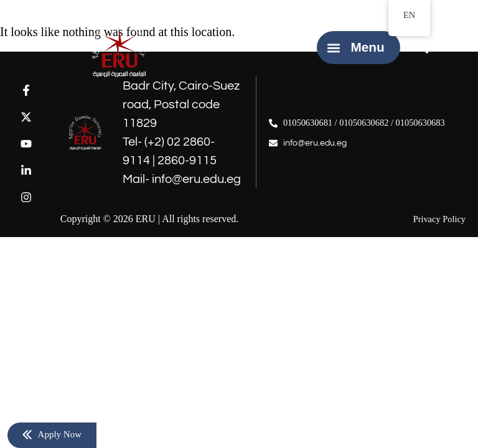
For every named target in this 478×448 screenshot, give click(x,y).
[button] (333, 48)
